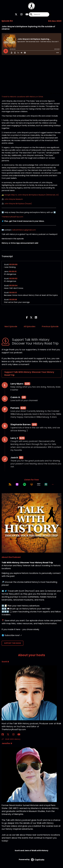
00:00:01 (13, 272)
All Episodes (30, 326)
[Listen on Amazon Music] (39, 484)
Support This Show (13, 643)
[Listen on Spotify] (25, 484)
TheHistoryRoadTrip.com (12, 217)
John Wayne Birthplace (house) (18, 204)
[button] (53, 484)
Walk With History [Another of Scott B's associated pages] (11, 739)
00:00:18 (13, 300)
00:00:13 (13, 293)
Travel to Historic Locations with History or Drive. (22, 97)
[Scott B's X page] (9, 734)
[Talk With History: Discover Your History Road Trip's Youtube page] (26, 14)
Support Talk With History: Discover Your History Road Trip (29, 374)
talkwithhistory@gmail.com (24, 230)
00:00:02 (13, 279)
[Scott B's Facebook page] (4, 734)
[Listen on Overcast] (32, 484)
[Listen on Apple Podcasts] (17, 484)
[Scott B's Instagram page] (15, 734)
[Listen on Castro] (46, 484)
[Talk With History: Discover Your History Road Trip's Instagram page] (20, 14)
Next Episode (11, 326)
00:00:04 (13, 286)
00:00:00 (13, 265)
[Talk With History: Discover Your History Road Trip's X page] (16, 14)
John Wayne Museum (14, 199)
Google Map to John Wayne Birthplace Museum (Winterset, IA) (31, 195)
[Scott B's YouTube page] (20, 734)
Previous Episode (50, 326)
